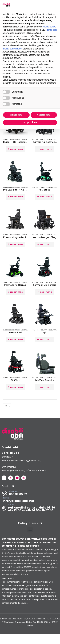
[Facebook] (4, 478)
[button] (30, 530)
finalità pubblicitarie (12, 49)
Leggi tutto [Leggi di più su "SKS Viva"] (17, 387)
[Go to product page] (15, 172)
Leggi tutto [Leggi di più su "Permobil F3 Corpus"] (17, 292)
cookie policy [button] (49, 27)
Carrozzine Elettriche (12, 140)
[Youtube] (17, 478)
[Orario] (30, 509)
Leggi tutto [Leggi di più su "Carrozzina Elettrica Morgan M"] (46, 149)
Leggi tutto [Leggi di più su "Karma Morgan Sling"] (46, 245)
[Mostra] (7, 406)
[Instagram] (24, 478)
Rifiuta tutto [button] (16, 115)
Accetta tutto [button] (44, 115)
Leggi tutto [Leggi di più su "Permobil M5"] (17, 340)
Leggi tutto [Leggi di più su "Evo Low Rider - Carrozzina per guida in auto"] (17, 197)
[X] (11, 478)
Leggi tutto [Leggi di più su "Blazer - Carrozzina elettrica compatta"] (17, 149)
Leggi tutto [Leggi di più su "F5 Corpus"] (46, 197)
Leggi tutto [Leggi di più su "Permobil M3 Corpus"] (46, 292)
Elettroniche (27, 140)
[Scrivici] (30, 501)
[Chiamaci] (30, 494)
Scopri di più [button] (30, 122)
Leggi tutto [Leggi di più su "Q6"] (46, 340)
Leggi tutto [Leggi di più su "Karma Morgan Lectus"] (17, 245)
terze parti (52, 30)
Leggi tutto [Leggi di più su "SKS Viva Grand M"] (46, 387)
